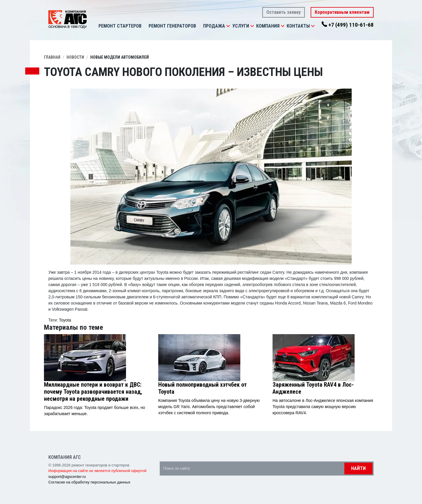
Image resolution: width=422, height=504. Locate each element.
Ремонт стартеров (120, 26)
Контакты (298, 26)
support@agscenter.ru (67, 477)
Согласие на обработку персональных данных (89, 482)
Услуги (241, 26)
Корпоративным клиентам (342, 12)
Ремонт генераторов (172, 26)
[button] (228, 26)
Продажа (214, 26)
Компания (268, 26)
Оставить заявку (284, 12)
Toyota (65, 320)
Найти (358, 468)
